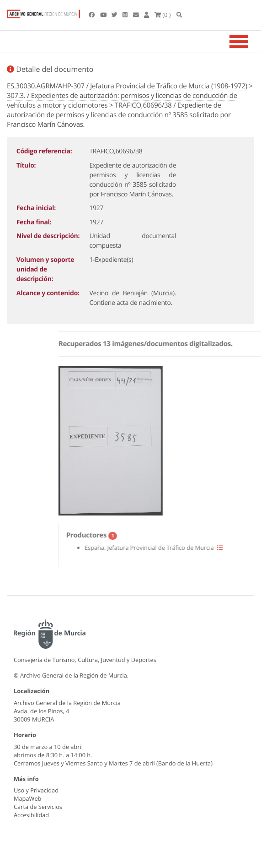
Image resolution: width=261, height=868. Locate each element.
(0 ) (163, 15)
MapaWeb (27, 798)
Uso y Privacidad (36, 790)
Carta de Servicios (38, 807)
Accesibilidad (31, 815)
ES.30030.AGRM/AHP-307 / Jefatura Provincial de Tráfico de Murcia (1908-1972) (127, 86)
